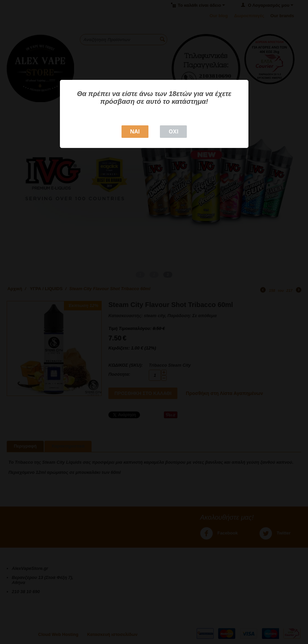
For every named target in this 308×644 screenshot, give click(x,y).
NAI (135, 131)
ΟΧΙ (174, 131)
